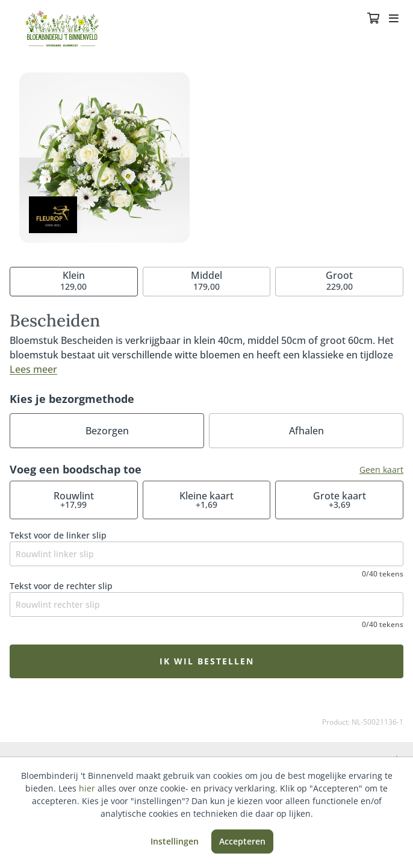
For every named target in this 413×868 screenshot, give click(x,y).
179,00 (206, 280)
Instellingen (175, 841)
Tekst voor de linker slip (58, 535)
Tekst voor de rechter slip (61, 586)
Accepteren (242, 841)
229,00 (339, 280)
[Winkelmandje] (373, 19)
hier (87, 788)
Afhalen (306, 431)
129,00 (73, 280)
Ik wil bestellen (207, 661)
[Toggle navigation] (394, 19)
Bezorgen (107, 431)
